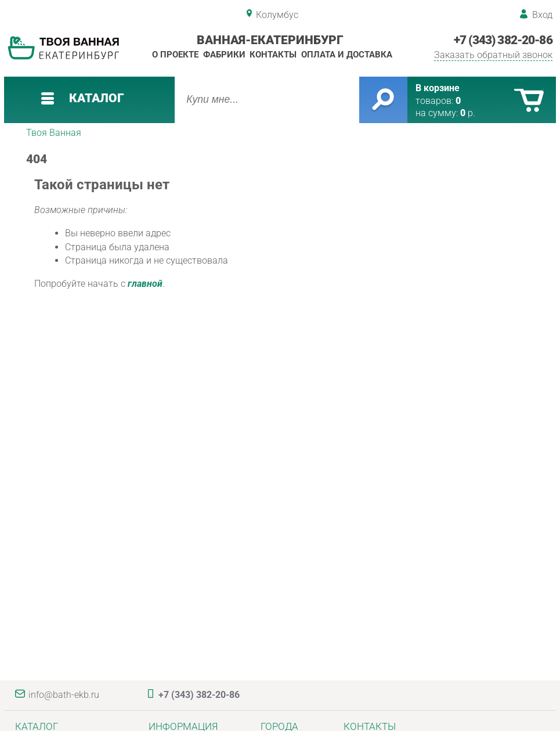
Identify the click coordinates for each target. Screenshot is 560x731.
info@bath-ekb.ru (64, 695)
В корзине (438, 88)
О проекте (175, 55)
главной (145, 284)
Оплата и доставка (347, 55)
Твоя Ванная (54, 133)
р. (468, 113)
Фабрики (224, 55)
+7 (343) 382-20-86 (503, 40)
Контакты (273, 55)
